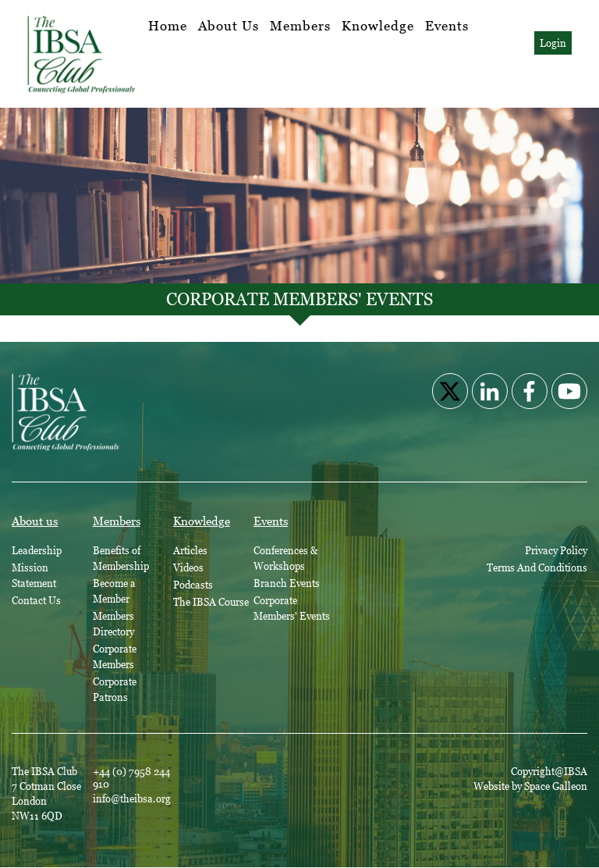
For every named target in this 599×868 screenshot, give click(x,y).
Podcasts (193, 585)
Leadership (37, 550)
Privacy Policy (556, 550)
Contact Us (36, 600)
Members (300, 26)
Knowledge (378, 26)
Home (168, 26)
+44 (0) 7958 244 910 (131, 777)
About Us (229, 26)
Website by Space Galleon (530, 786)
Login (553, 43)
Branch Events (287, 583)
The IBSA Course (211, 602)
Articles (190, 550)
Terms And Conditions (537, 567)
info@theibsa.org (132, 799)
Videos (188, 567)
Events (447, 26)
